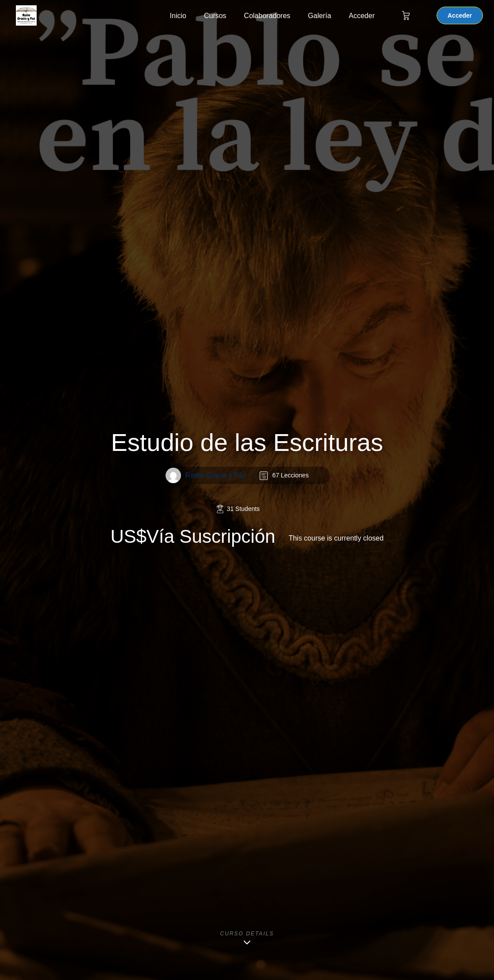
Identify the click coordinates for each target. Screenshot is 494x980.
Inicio (178, 16)
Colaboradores (267, 16)
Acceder (362, 16)
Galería (320, 16)
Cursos (215, 16)
